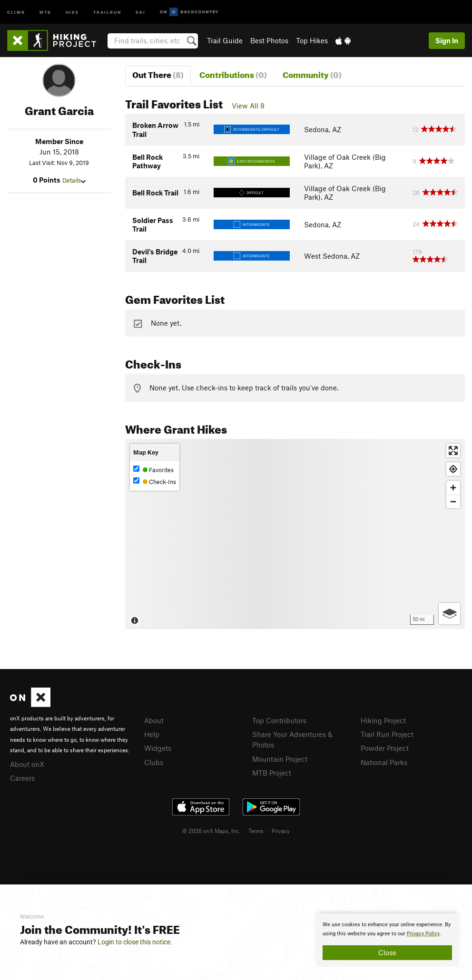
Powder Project (385, 748)
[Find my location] (453, 469)
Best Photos (269, 40)
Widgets (158, 748)
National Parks (384, 762)
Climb (16, 12)
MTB (45, 12)
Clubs (154, 762)
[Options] (449, 614)
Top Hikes (312, 40)
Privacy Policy (423, 934)
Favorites (153, 470)
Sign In (447, 40)
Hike (72, 12)
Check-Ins (155, 481)
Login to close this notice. (135, 942)
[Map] (295, 534)
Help (152, 734)
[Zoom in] (453, 488)
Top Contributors (279, 720)
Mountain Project (280, 759)
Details (74, 180)
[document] (387, 940)
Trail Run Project (387, 734)
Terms (256, 831)
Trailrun (107, 12)
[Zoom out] (453, 501)
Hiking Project (383, 720)
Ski (141, 12)
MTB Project (272, 773)
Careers (22, 778)
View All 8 (248, 106)
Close (387, 952)
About (154, 720)
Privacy (281, 831)
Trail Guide (225, 40)
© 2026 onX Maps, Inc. (211, 831)
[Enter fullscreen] (453, 451)
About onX (27, 764)
